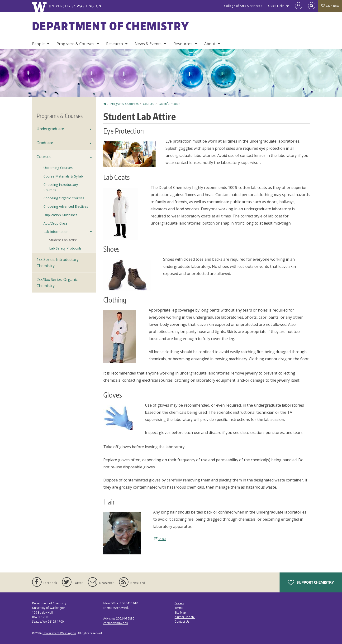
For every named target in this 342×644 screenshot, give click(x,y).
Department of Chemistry (111, 26)
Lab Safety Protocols (65, 248)
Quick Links (276, 6)
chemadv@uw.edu (116, 623)
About (210, 44)
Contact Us (182, 622)
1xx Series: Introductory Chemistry (58, 263)
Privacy (179, 603)
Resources (183, 44)
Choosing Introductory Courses (61, 187)
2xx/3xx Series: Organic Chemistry (57, 283)
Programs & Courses (75, 44)
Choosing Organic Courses (64, 198)
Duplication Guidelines (60, 215)
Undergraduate (50, 129)
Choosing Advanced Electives (66, 206)
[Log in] (299, 6)
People (38, 44)
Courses (149, 104)
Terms (179, 608)
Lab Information (169, 104)
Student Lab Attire (63, 240)
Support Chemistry (311, 583)
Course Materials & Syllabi (64, 176)
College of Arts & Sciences (243, 6)
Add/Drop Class (55, 223)
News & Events (148, 44)
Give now (330, 6)
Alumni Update (185, 617)
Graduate (45, 143)
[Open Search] (312, 6)
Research (114, 44)
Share (160, 539)
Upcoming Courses (58, 168)
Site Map (180, 613)
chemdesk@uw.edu (116, 608)
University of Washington (59, 633)
